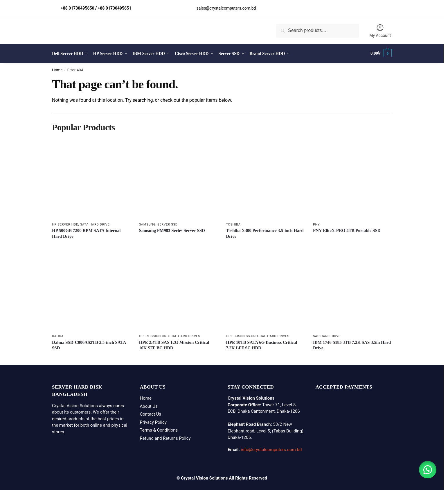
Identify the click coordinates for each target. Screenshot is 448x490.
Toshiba (233, 224)
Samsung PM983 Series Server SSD (172, 230)
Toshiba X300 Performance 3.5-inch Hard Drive (265, 233)
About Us (149, 405)
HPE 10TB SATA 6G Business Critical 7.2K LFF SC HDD (261, 344)
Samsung (147, 224)
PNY (316, 224)
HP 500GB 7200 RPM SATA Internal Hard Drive (86, 233)
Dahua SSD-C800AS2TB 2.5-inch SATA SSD (89, 344)
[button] (428, 470)
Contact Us (151, 413)
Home (57, 69)
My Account (380, 31)
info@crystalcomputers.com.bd (271, 449)
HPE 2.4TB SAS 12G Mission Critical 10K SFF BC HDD (174, 344)
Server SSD (168, 224)
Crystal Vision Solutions (204, 477)
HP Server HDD (65, 224)
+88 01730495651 (115, 8)
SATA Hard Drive (95, 224)
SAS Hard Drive (327, 335)
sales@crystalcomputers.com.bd (226, 8)
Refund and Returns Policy (165, 437)
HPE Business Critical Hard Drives (258, 335)
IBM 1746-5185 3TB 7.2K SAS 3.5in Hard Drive (352, 344)
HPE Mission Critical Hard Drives (170, 335)
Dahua (58, 335)
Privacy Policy (153, 421)
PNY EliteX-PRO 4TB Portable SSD (347, 230)
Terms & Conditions (159, 429)
